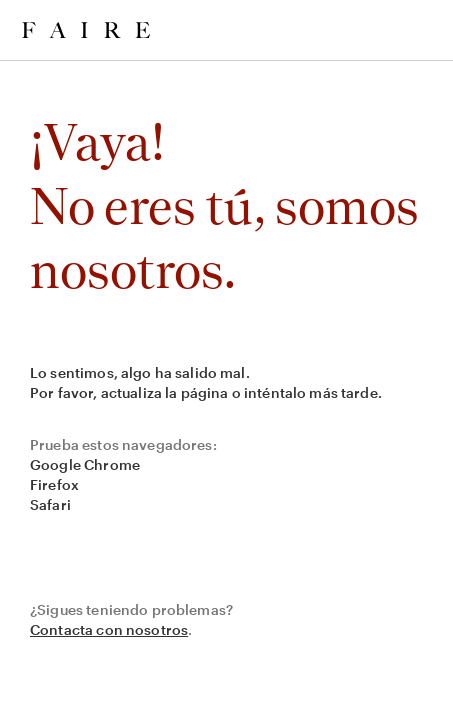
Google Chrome (85, 464)
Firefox (54, 484)
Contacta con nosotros (109, 629)
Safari (50, 504)
